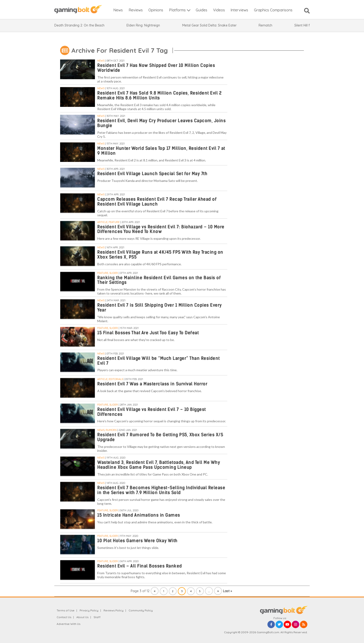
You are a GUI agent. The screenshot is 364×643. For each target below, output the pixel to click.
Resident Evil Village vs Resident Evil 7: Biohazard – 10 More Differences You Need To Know (161, 229)
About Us (82, 617)
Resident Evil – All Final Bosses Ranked (140, 566)
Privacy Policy (89, 610)
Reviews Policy (114, 610)
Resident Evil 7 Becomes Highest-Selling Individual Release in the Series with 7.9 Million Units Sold (161, 490)
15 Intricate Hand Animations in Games (139, 515)
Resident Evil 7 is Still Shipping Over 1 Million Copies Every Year (160, 308)
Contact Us (64, 617)
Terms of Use (66, 610)
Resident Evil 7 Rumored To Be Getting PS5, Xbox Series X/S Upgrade (160, 437)
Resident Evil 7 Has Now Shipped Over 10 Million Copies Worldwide (156, 68)
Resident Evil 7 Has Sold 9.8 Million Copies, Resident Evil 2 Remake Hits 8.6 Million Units (159, 95)
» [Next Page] (218, 591)
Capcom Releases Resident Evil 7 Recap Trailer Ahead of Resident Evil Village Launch (157, 202)
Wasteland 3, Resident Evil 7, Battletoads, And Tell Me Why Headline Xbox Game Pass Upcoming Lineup (159, 465)
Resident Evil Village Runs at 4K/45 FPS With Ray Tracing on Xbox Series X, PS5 (160, 255)
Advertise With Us (68, 624)
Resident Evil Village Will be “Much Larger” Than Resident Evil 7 (159, 361)
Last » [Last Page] (228, 591)
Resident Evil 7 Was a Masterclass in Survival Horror (152, 384)
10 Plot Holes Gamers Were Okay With (137, 541)
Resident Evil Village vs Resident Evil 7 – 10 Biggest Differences (152, 412)
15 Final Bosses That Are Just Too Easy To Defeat (148, 333)
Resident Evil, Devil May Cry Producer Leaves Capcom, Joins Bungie (161, 123)
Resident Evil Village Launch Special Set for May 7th (152, 174)
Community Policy (141, 610)
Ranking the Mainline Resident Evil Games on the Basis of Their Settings (159, 280)
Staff (97, 617)
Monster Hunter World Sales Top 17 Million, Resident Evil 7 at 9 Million (161, 151)
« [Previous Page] (155, 591)
